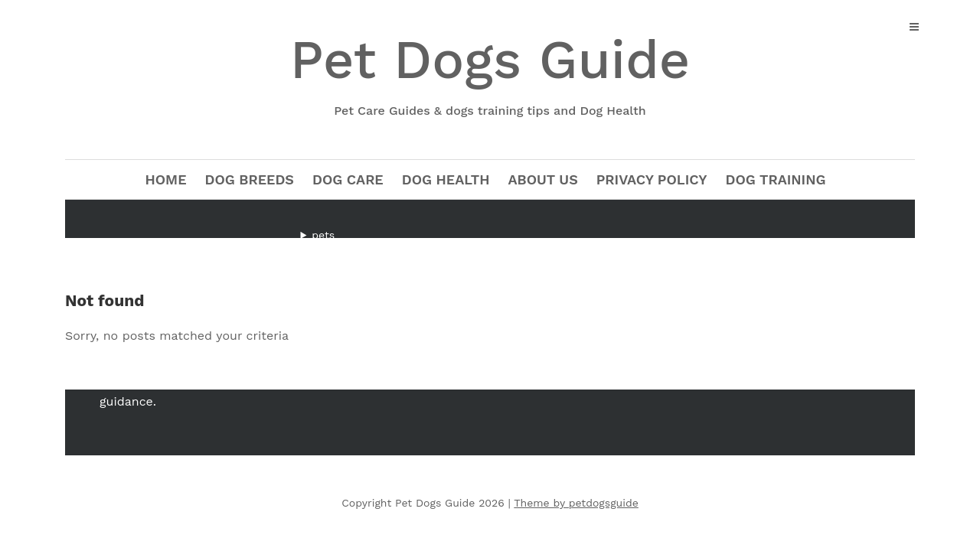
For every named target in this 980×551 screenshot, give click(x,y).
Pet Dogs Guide (490, 75)
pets (323, 235)
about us (543, 179)
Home (165, 179)
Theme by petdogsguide (576, 503)
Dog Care (348, 179)
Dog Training (776, 179)
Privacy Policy (652, 179)
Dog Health (446, 179)
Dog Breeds (250, 179)
